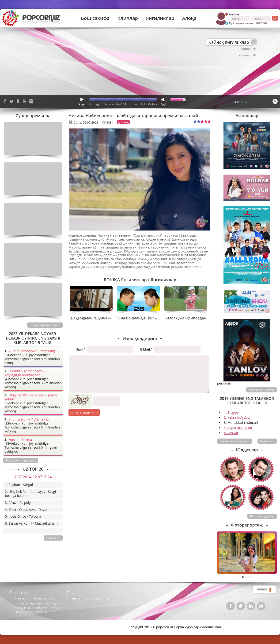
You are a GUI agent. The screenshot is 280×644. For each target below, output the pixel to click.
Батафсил (267, 441)
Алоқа (189, 18)
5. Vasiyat (231, 433)
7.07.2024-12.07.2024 (33, 477)
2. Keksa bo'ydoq (237, 417)
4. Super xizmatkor (238, 428)
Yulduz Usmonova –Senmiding (32, 351)
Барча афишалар (261, 390)
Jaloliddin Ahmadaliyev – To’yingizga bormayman (25, 373)
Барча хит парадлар (235, 441)
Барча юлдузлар (262, 516)
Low (135, 104)
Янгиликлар (160, 18)
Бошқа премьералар (45, 325)
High (143, 104)
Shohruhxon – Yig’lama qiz (29, 419)
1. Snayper (232, 412)
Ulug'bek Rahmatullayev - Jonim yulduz (31, 397)
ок (275, 18)
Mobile (152, 104)
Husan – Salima (20, 440)
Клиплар (128, 18)
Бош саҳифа (95, 18)
